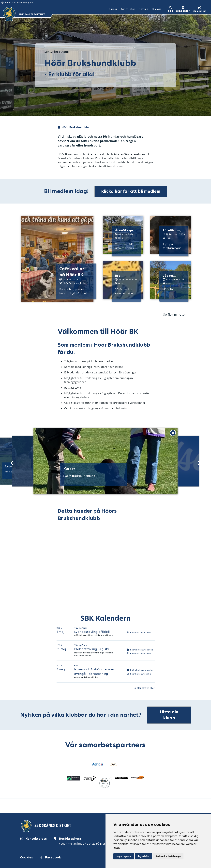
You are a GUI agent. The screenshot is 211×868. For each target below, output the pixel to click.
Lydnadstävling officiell (92, 632)
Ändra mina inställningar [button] (168, 856)
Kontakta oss (36, 838)
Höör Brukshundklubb (141, 632)
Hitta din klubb (170, 714)
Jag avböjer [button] (143, 856)
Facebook (53, 857)
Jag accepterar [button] (124, 856)
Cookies (27, 857)
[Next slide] (198, 462)
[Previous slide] (11, 462)
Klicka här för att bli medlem (131, 191)
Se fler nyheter (175, 314)
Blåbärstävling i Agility (92, 649)
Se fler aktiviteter (144, 688)
